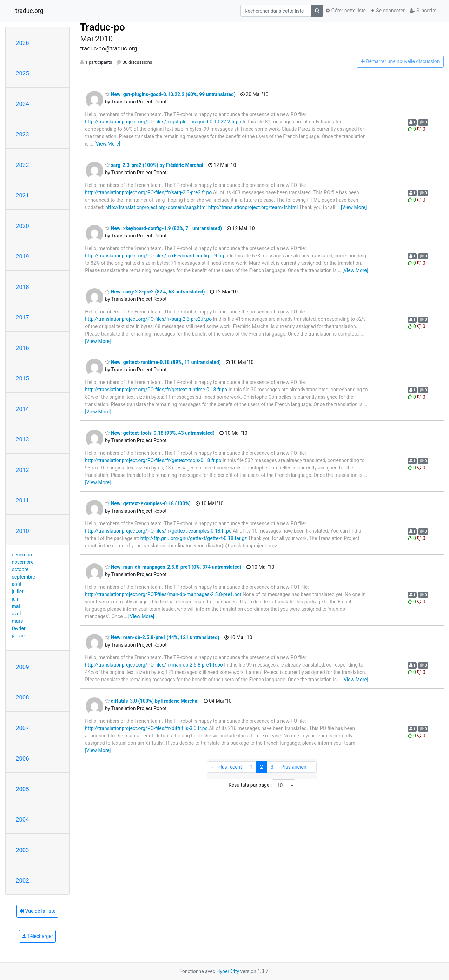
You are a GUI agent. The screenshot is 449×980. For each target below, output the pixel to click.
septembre (24, 577)
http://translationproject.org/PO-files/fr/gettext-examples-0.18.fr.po (158, 531)
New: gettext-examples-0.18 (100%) (148, 503)
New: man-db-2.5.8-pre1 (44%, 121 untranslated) (162, 637)
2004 (22, 819)
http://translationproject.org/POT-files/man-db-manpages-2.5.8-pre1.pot (163, 594)
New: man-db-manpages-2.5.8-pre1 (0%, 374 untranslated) (173, 567)
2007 (22, 728)
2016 (22, 348)
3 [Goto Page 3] (272, 767)
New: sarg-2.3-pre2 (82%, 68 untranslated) (155, 292)
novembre (23, 562)
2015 (22, 378)
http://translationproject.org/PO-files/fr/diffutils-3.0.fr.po (146, 728)
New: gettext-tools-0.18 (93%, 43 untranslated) (160, 433)
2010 (22, 531)
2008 (22, 697)
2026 (22, 43)
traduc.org (29, 11)
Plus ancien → (297, 767)
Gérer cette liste (346, 11)
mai (16, 606)
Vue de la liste (37, 911)
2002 (22, 880)
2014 (22, 409)
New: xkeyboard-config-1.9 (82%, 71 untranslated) (163, 228)
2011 (22, 500)
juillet (18, 592)
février (19, 628)
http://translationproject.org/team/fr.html (253, 207)
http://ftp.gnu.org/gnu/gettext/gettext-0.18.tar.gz (194, 538)
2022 (22, 165)
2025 (22, 73)
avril (16, 614)
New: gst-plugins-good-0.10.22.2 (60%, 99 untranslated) (170, 94)
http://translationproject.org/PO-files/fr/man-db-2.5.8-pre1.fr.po (154, 665)
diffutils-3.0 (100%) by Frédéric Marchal (152, 701)
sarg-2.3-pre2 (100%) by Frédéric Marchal (154, 165)
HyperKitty (228, 971)
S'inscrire (423, 11)
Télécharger (37, 936)
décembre (23, 555)
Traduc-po (103, 27)
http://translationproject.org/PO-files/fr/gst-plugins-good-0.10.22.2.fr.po (163, 122)
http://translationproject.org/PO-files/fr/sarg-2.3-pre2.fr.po (148, 192)
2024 (22, 104)
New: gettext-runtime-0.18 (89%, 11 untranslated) (163, 362)
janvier (19, 636)
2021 (22, 195)
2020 (22, 226)
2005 (22, 789)
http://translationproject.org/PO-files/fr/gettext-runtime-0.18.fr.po (156, 390)
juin (16, 599)
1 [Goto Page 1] (251, 767)
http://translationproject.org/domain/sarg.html (156, 207)
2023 (22, 134)
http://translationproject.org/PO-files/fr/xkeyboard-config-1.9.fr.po (157, 256)
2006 (22, 758)
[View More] (107, 144)
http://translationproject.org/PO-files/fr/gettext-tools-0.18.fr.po (153, 460)
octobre (20, 569)
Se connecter (388, 11)
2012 (22, 470)
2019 (22, 256)
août (17, 584)
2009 (22, 667)
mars (18, 621)
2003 (22, 850)
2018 (22, 287)
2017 (22, 317)
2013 (22, 439)
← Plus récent (227, 767)
